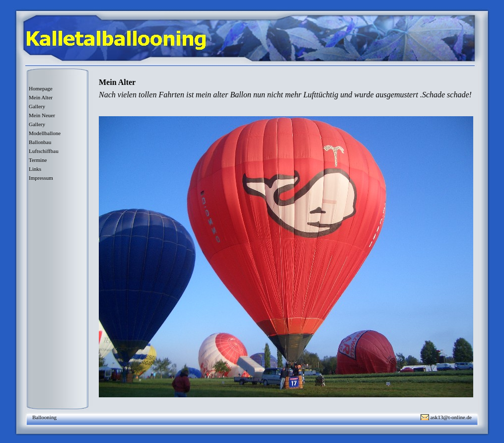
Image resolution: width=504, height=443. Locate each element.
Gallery (37, 106)
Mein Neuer (42, 115)
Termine (38, 160)
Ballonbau (40, 142)
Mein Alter (41, 97)
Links (35, 169)
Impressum (41, 178)
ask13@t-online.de (451, 417)
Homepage (41, 88)
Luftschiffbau (44, 151)
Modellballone (45, 133)
